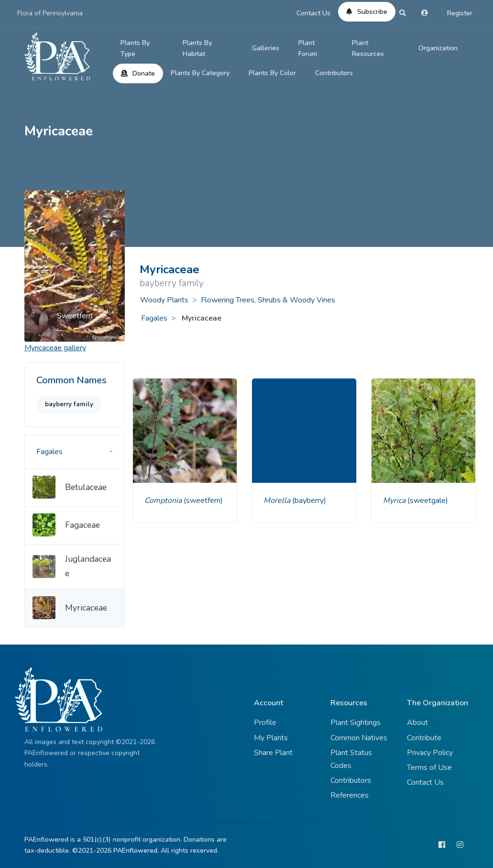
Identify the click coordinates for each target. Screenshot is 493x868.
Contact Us (313, 13)
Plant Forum (308, 49)
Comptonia (164, 501)
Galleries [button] (266, 48)
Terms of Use (429, 768)
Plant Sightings (356, 723)
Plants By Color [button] (272, 73)
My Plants (271, 738)
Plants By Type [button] (135, 49)
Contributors (334, 73)
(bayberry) (309, 501)
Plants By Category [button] (200, 73)
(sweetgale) (428, 501)
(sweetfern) (203, 501)
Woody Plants (164, 300)
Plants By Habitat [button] (197, 49)
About (417, 723)
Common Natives (359, 738)
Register (460, 13)
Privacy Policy (430, 753)
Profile (265, 723)
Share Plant (273, 753)
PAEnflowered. (136, 851)
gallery (55, 348)
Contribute (424, 738)
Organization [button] (438, 48)
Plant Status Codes (351, 759)
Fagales (154, 318)
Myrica (395, 501)
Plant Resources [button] (368, 49)
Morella (278, 501)
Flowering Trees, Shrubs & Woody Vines (268, 300)
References (350, 795)
